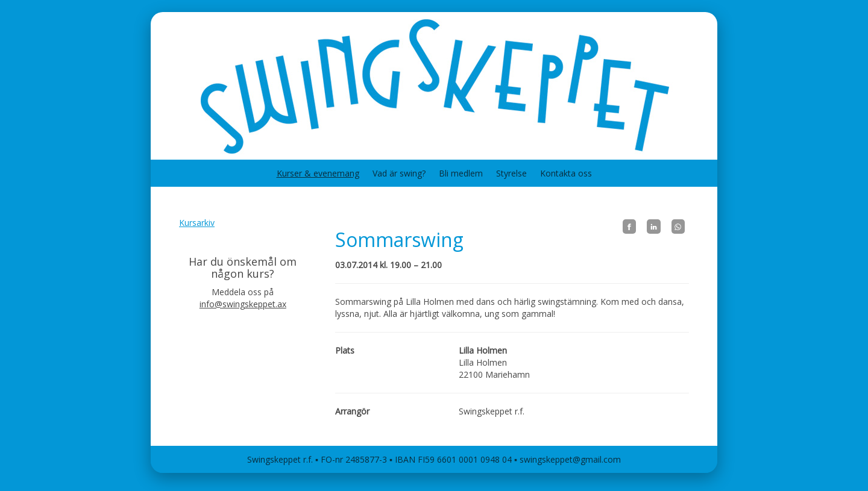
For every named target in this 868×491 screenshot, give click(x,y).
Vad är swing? (399, 173)
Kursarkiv (197, 223)
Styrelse (511, 173)
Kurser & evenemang (318, 173)
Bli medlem (461, 173)
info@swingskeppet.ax (243, 304)
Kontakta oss (566, 173)
